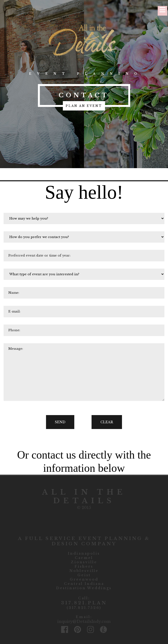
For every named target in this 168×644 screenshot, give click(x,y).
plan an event (84, 106)
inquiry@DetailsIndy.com (84, 621)
